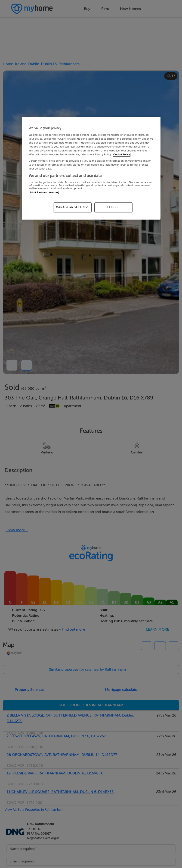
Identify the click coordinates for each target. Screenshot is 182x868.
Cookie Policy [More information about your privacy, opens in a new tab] (122, 155)
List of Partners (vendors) (44, 193)
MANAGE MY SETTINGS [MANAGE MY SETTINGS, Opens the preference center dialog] (72, 208)
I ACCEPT (113, 208)
